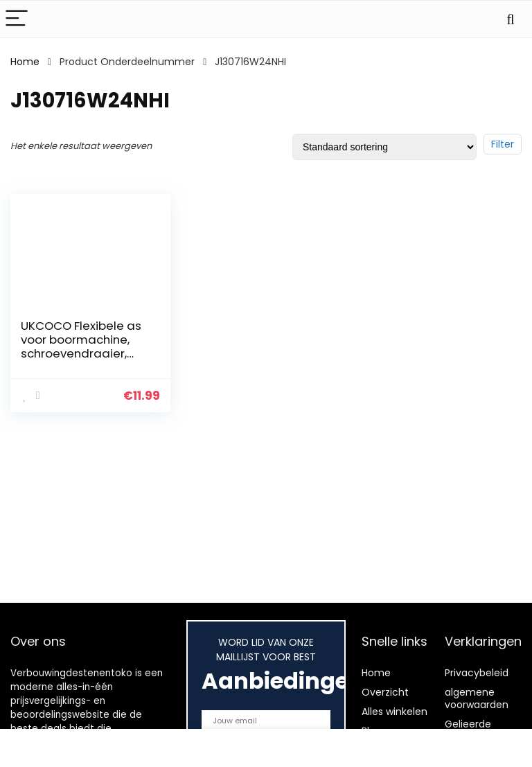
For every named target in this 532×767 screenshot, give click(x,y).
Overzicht (385, 692)
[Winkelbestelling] (384, 147)
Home (25, 62)
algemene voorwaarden (477, 698)
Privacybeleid (477, 673)
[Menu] (17, 19)
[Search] (511, 19)
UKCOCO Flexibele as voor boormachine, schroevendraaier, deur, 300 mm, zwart (81, 346)
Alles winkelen (394, 712)
